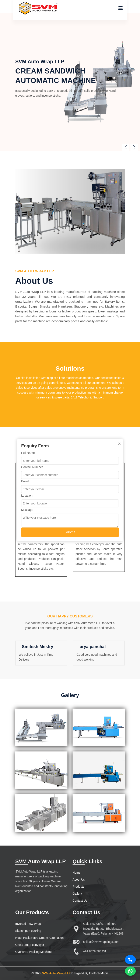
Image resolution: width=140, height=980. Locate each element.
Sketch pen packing (28, 931)
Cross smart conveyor (30, 945)
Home (76, 873)
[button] (134, 147)
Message (27, 510)
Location (27, 496)
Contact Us (80, 901)
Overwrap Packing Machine (33, 952)
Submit (70, 532)
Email (25, 481)
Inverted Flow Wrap (28, 924)
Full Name (28, 453)
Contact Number (32, 467)
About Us (79, 880)
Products (78, 887)
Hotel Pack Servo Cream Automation (39, 938)
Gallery (77, 894)
